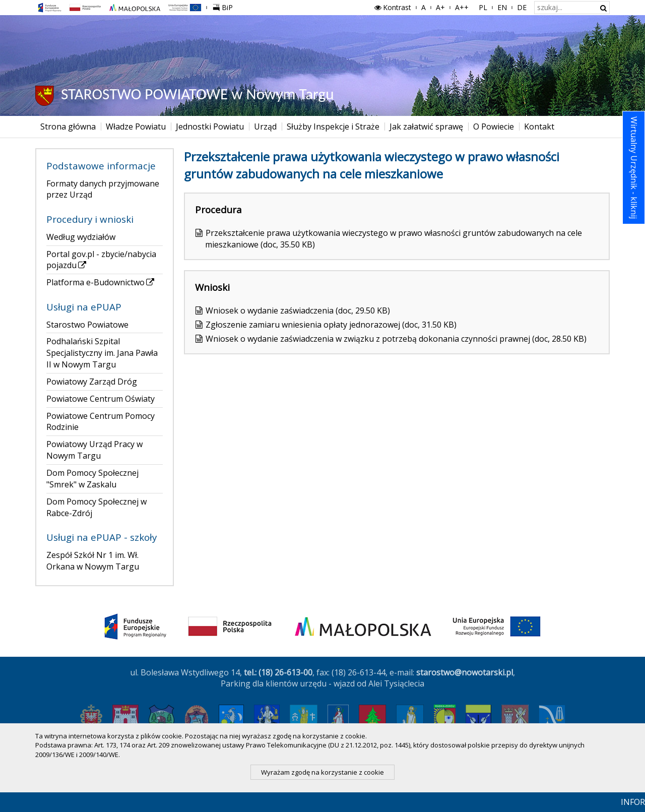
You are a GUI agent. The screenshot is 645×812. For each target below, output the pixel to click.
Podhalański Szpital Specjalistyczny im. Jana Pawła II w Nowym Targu (102, 353)
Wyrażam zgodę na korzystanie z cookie (322, 772)
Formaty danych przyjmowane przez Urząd (103, 189)
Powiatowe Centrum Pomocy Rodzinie (101, 422)
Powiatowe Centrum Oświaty (101, 399)
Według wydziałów (81, 237)
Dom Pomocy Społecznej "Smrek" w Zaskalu (92, 479)
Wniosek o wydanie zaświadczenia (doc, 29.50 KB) (298, 310)
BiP (225, 6)
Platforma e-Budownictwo (101, 282)
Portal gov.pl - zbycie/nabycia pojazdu (101, 260)
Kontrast (392, 7)
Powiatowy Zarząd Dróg (92, 382)
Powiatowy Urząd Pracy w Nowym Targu (94, 450)
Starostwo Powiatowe (87, 325)
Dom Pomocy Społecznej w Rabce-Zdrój (96, 507)
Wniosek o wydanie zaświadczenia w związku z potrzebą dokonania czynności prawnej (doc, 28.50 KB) (396, 339)
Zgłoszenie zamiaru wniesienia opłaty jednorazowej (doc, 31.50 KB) (331, 325)
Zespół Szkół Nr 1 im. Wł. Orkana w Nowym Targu (93, 561)
